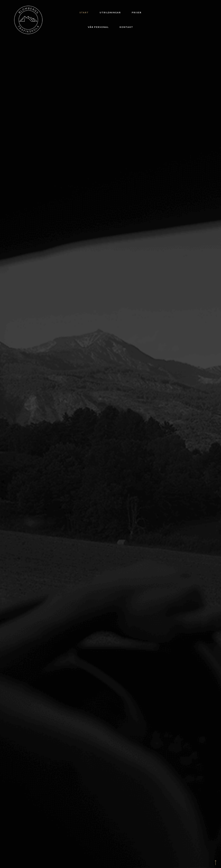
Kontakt (126, 27)
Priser (137, 12)
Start (84, 12)
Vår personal (98, 27)
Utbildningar (110, 12)
